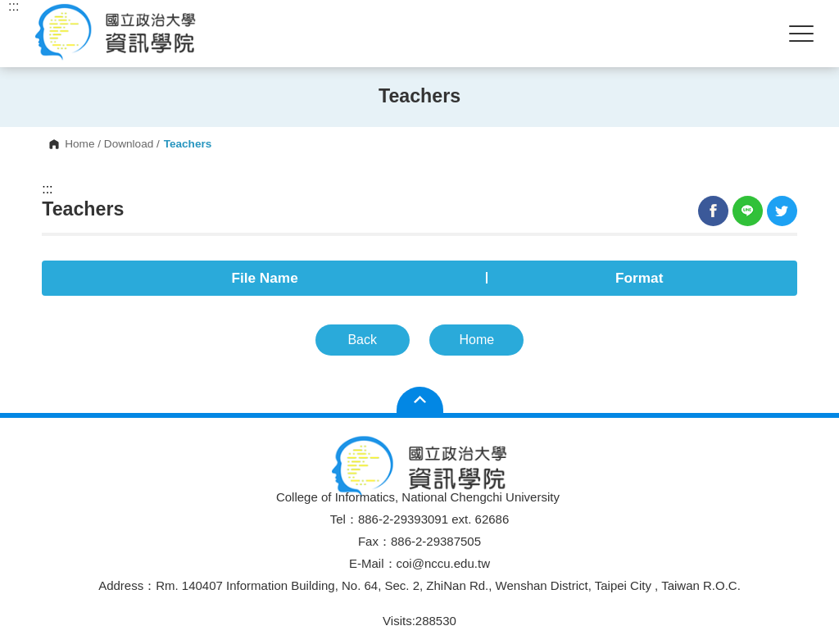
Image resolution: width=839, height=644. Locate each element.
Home (79, 144)
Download (129, 144)
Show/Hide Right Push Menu (801, 34)
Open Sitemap (420, 400)
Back (362, 340)
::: (47, 189)
